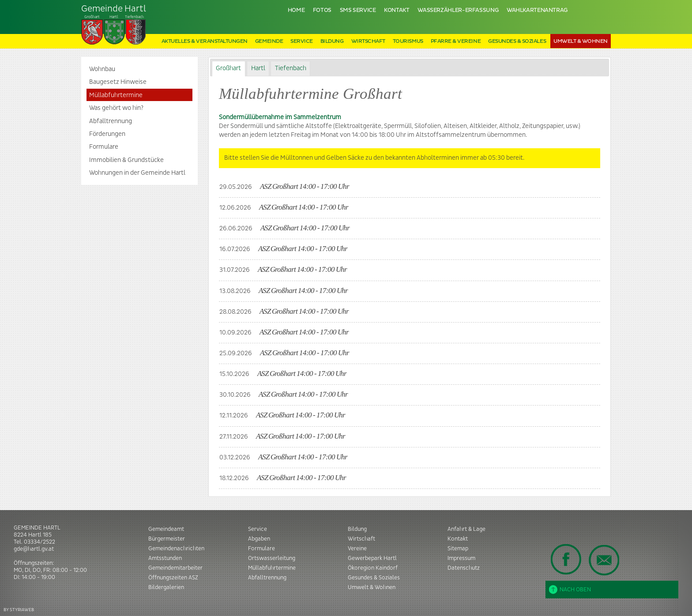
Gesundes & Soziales (517, 41)
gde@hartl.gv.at (34, 549)
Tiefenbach (114, 25)
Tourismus (408, 41)
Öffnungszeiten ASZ (173, 578)
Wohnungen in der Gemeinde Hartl (137, 173)
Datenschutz (464, 568)
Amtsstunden (165, 558)
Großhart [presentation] (228, 68)
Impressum (461, 558)
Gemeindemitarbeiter (175, 568)
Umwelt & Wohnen (581, 41)
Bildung (332, 41)
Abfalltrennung (111, 121)
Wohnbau (102, 69)
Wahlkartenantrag (537, 10)
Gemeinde (269, 41)
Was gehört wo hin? (116, 108)
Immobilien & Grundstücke (126, 160)
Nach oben (570, 590)
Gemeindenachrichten (176, 548)
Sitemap (458, 548)
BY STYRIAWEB (19, 610)
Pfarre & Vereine (456, 41)
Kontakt (397, 10)
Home (296, 10)
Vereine (357, 548)
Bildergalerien (166, 587)
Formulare (104, 147)
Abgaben (259, 539)
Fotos (322, 10)
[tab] (229, 69)
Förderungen (107, 134)
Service (302, 41)
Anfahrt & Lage (466, 529)
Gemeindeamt (166, 529)
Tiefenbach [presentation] (291, 68)
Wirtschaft (368, 41)
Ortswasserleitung (272, 558)
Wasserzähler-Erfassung (458, 10)
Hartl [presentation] (258, 68)
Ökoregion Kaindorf (373, 568)
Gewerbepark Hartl (372, 558)
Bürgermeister (167, 539)
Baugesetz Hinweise (118, 82)
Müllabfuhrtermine (116, 95)
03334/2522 (39, 542)
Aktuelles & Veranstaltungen (205, 41)
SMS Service (358, 10)
